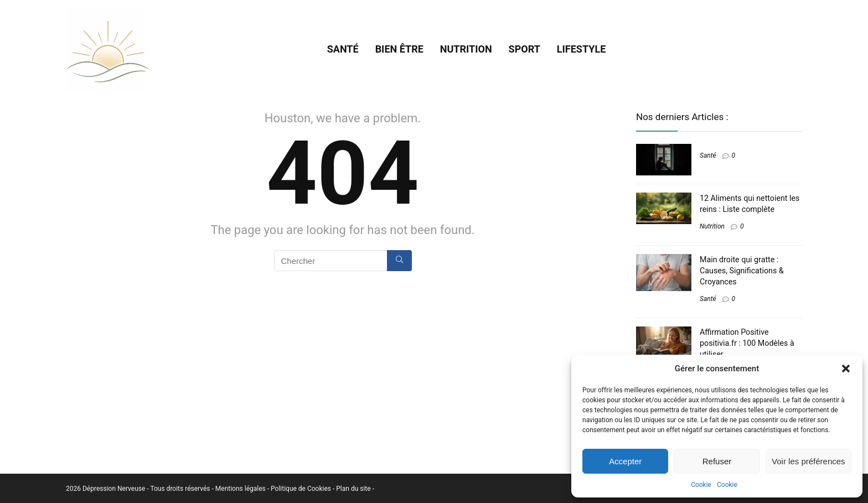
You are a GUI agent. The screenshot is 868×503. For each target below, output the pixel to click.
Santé (343, 49)
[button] (846, 369)
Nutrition (466, 49)
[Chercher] (399, 261)
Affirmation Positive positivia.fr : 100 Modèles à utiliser (747, 343)
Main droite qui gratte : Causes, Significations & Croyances (742, 271)
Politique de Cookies (302, 489)
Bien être (399, 49)
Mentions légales (241, 489)
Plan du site (354, 489)
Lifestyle (581, 49)
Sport (525, 49)
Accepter (625, 461)
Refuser (717, 461)
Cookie (701, 485)
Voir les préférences (808, 461)
